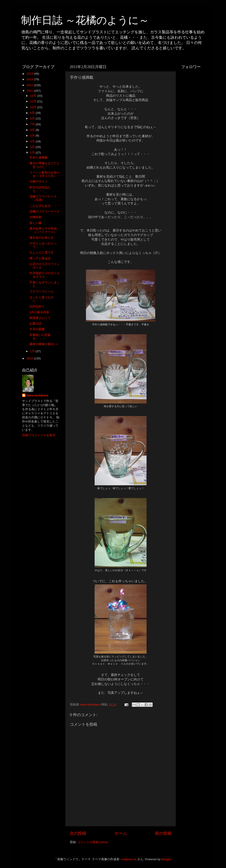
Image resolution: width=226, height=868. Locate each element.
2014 (30, 74)
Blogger (166, 859)
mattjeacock (129, 859)
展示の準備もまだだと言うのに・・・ (45, 165)
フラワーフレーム (42, 292)
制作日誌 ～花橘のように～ (85, 20)
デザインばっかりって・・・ (43, 245)
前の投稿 (163, 833)
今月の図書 (37, 329)
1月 (33, 351)
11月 (34, 101)
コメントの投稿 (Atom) (93, 842)
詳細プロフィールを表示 (39, 435)
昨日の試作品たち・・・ (40, 189)
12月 (34, 96)
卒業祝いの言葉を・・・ (40, 337)
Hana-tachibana (37, 395)
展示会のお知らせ (42, 238)
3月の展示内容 (39, 312)
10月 (34, 107)
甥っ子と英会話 (40, 258)
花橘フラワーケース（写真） (43, 198)
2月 (33, 153)
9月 (33, 113)
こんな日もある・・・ (45, 206)
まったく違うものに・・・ (42, 299)
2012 (30, 85)
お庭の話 (36, 324)
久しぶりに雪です (42, 253)
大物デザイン (39, 182)
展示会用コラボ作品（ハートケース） (43, 230)
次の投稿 (78, 833)
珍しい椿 (36, 223)
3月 (33, 147)
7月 (33, 124)
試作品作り (37, 306)
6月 (33, 130)
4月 (33, 141)
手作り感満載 (39, 158)
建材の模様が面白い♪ (44, 344)
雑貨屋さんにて (40, 318)
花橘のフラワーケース (45, 211)
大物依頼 (36, 217)
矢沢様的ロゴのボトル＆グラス (45, 275)
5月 (33, 136)
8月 (33, 118)
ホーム (121, 833)
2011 (30, 91)
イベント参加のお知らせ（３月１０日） (45, 174)
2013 (30, 79)
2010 (30, 358)
